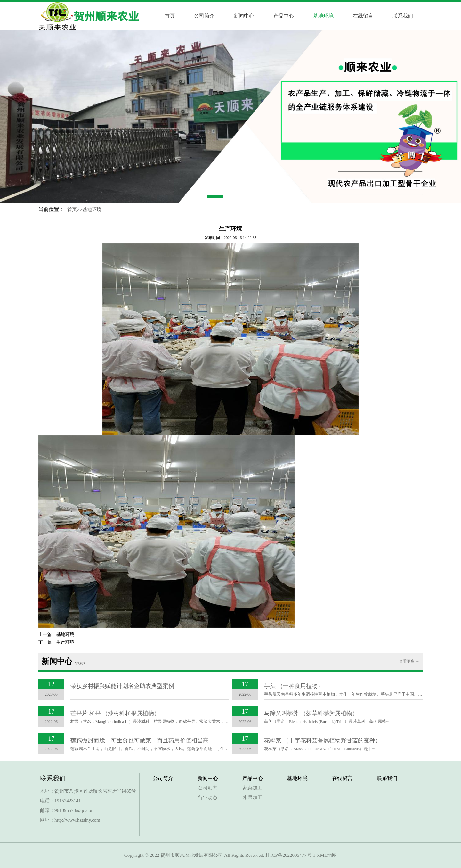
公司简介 (204, 16)
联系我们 (403, 16)
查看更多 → (409, 661)
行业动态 (208, 798)
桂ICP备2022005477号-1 (290, 855)
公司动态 (208, 788)
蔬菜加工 (253, 788)
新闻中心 (244, 16)
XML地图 (327, 855)
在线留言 (363, 16)
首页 (170, 16)
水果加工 (253, 798)
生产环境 (65, 642)
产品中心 (284, 16)
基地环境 (323, 16)
